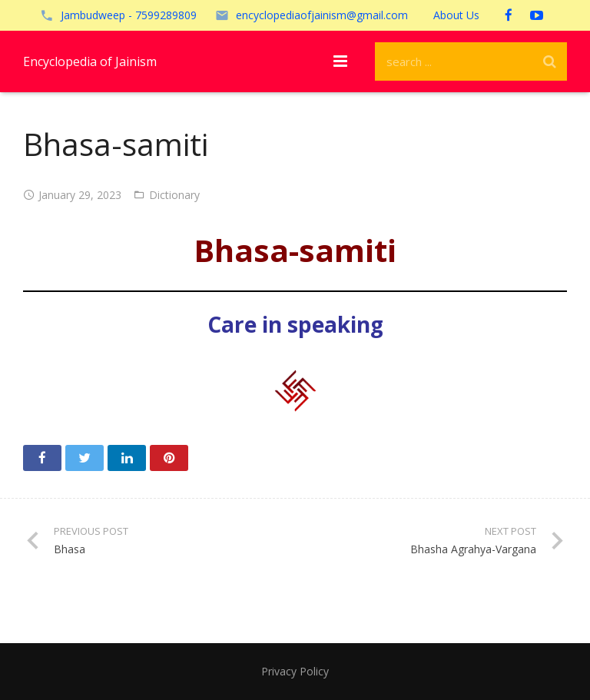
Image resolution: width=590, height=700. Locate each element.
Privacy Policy (295, 671)
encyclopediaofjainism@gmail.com (322, 15)
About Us (456, 15)
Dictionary (174, 195)
